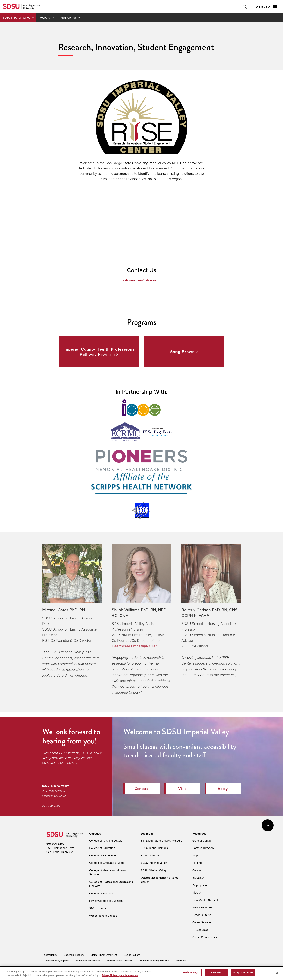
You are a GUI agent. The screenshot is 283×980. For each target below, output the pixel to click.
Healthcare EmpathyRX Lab (135, 646)
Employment (200, 885)
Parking (197, 863)
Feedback (181, 961)
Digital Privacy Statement (104, 955)
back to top (268, 825)
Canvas (197, 870)
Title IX (197, 893)
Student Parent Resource (120, 961)
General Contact (202, 841)
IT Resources (200, 930)
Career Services (202, 922)
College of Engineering (103, 855)
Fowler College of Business (106, 901)
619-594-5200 (55, 844)
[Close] (277, 973)
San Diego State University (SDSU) (162, 841)
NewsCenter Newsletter (207, 900)
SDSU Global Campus (154, 848)
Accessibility (50, 955)
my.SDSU (198, 878)
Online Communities (205, 937)
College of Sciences (101, 893)
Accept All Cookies (243, 972)
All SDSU (267, 7)
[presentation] (95, 834)
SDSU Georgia (150, 855)
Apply (223, 789)
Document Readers (74, 955)
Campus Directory (203, 848)
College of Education (102, 848)
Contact (141, 789)
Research (45, 17)
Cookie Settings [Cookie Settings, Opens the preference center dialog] (190, 972)
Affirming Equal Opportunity (154, 961)
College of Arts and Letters (106, 841)
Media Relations (202, 907)
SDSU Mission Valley (154, 870)
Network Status (202, 915)
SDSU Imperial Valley (17, 17)
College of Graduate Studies (107, 863)
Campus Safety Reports (56, 961)
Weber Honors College (103, 916)
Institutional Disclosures (88, 961)
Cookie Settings (132, 955)
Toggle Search (245, 7)
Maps (196, 855)
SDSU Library (98, 908)
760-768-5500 (51, 806)
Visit (182, 789)
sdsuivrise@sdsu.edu (141, 280)
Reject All (216, 972)
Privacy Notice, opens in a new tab (120, 975)
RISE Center (68, 17)
